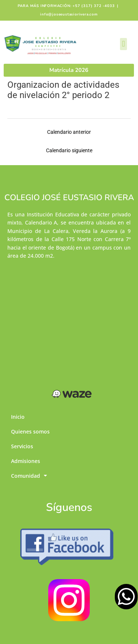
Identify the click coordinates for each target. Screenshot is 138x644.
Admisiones (26, 461)
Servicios (22, 446)
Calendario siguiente (69, 150)
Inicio (18, 417)
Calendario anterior (69, 132)
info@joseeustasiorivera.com (69, 14)
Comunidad (29, 476)
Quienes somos (30, 431)
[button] (123, 44)
